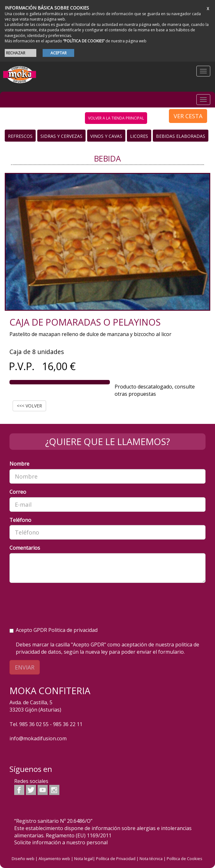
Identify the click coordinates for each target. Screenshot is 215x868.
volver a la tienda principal (116, 118)
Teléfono (20, 520)
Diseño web (23, 859)
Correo (18, 492)
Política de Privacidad (116, 859)
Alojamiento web (54, 859)
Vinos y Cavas (106, 136)
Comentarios (25, 548)
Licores (139, 136)
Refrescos (20, 136)
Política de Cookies (185, 859)
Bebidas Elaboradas (181, 136)
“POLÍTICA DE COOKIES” (84, 41)
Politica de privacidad (73, 630)
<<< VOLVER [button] (29, 406)
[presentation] (57, 600)
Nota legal (84, 859)
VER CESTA (188, 116)
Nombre (19, 464)
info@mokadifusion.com (38, 738)
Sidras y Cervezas (61, 136)
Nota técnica (151, 859)
